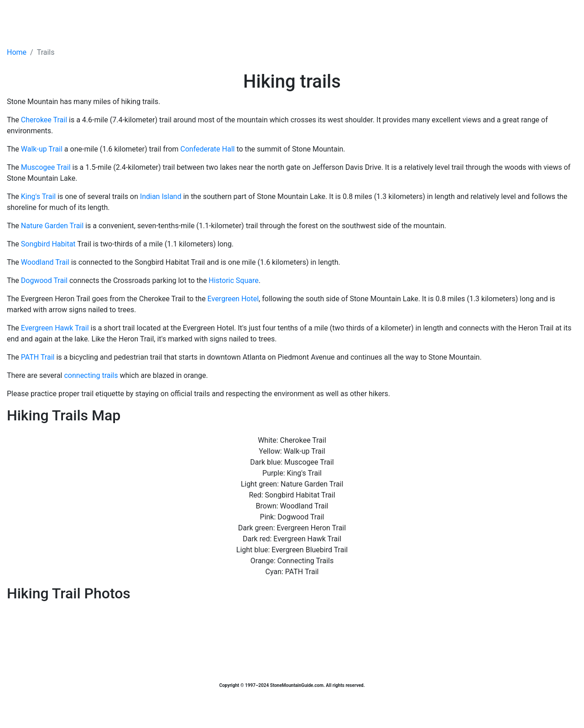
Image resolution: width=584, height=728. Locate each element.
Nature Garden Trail (52, 226)
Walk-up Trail (42, 149)
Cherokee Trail (44, 120)
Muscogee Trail (46, 167)
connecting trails (91, 375)
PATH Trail (38, 357)
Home (17, 52)
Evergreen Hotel (233, 299)
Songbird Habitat (48, 244)
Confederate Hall (207, 149)
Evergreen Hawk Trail (55, 328)
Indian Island (161, 196)
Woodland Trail (45, 262)
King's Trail (38, 196)
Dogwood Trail (44, 280)
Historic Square (233, 280)
